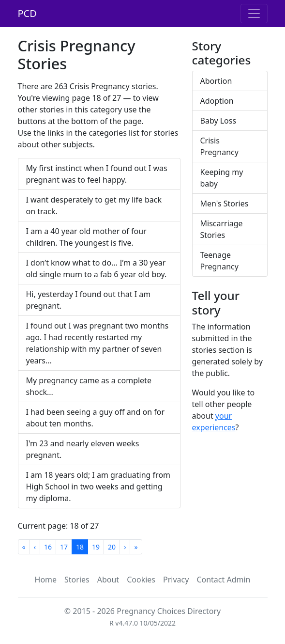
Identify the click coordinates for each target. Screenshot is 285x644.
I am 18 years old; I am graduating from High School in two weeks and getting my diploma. (98, 487)
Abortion (216, 81)
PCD (27, 13)
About (108, 580)
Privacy (176, 580)
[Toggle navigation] (254, 14)
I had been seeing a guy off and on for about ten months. (96, 418)
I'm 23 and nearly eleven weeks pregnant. (83, 449)
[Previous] (35, 547)
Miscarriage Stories (222, 229)
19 (96, 547)
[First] (24, 547)
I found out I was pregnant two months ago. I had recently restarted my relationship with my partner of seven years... (97, 343)
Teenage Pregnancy (219, 261)
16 (48, 547)
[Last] (136, 547)
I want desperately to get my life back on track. (94, 205)
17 (64, 547)
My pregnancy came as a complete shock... (89, 386)
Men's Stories (225, 204)
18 (80, 547)
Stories (77, 580)
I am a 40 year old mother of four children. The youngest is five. (86, 237)
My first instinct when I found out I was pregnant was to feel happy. (97, 174)
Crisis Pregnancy (219, 146)
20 (112, 547)
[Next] (125, 547)
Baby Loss (218, 121)
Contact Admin (223, 580)
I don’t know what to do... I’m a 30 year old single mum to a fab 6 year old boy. (97, 268)
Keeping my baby (222, 178)
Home (46, 580)
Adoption (217, 101)
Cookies (141, 580)
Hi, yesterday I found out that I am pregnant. (89, 300)
